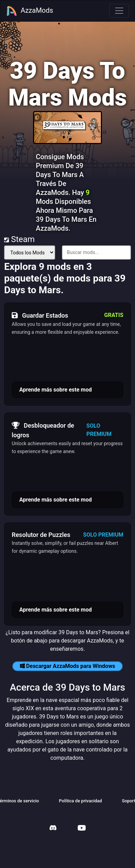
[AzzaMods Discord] (53, 829)
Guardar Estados (40, 315)
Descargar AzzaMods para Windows (67, 666)
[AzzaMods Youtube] (82, 829)
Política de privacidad (80, 801)
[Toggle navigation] (119, 11)
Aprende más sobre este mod (55, 390)
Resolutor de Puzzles (41, 535)
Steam (19, 239)
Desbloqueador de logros (43, 429)
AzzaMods (30, 11)
